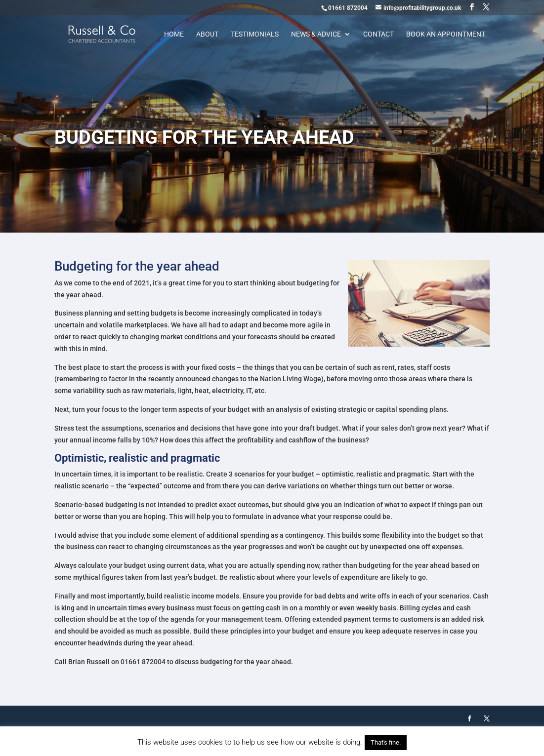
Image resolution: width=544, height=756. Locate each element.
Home (174, 34)
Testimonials (255, 34)
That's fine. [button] (386, 742)
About (207, 34)
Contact (378, 34)
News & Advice (316, 34)
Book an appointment (446, 34)
